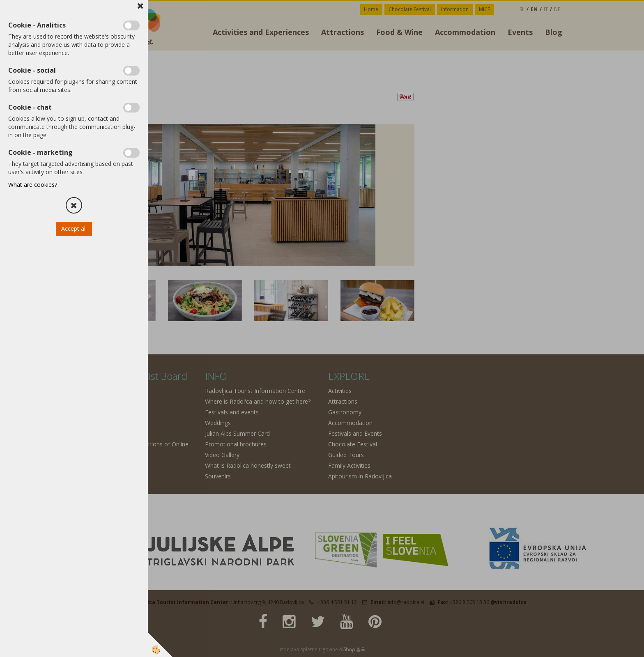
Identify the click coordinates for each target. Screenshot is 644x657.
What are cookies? (33, 185)
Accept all (74, 229)
